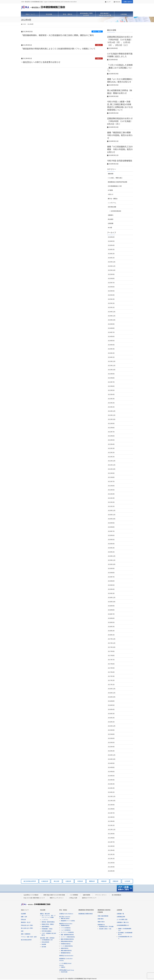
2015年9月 (111, 730)
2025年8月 (111, 278)
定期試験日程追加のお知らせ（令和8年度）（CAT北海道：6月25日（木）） (120, 121)
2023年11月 (112, 365)
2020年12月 (112, 510)
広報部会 (63, 967)
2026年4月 (111, 245)
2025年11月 (112, 266)
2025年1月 (111, 307)
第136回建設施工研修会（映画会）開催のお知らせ (120, 92)
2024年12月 (112, 312)
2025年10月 (112, 270)
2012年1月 (111, 859)
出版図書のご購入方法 (123, 922)
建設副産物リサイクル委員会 (68, 921)
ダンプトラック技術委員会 (67, 932)
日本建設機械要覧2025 (123, 925)
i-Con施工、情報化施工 (115, 178)
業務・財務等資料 (26, 934)
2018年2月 (111, 631)
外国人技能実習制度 (103, 916)
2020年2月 (111, 548)
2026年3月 (111, 249)
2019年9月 (111, 568)
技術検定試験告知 (116, 211)
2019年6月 (111, 581)
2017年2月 (111, 680)
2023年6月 (111, 386)
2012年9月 (111, 834)
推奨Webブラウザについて (89, 898)
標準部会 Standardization (66, 956)
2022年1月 (111, 457)
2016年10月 (112, 697)
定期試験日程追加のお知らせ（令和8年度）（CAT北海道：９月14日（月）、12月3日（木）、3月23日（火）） (120, 41)
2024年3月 (111, 349)
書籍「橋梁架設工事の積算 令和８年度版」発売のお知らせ (120, 135)
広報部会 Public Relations (66, 914)
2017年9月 (111, 651)
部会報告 (111, 219)
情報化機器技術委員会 (66, 950)
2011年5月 (111, 863)
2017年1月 (111, 685)
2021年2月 (111, 502)
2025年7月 (111, 283)
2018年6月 (111, 618)
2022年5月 (111, 440)
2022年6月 (111, 436)
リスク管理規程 (74, 895)
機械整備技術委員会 (66, 953)
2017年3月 (111, 676)
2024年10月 (112, 320)
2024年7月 (111, 332)
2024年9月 (111, 324)
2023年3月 (111, 399)
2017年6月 (111, 664)
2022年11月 (112, 415)
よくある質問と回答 (122, 919)
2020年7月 (111, 531)
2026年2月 (111, 254)
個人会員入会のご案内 (27, 928)
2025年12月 (112, 262)
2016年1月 (111, 722)
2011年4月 (111, 867)
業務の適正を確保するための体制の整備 (54, 895)
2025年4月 (111, 295)
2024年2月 (111, 353)
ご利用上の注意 (73, 898)
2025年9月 (111, 274)
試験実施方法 (101, 925)
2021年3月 (111, 498)
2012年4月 (111, 850)
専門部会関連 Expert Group (67, 970)
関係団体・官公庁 (26, 922)
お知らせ (99, 45)
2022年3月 (111, 448)
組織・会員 (24, 917)
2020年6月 (111, 535)
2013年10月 (112, 801)
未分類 (110, 227)
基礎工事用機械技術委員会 (67, 939)
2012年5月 (111, 846)
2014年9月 (111, 763)
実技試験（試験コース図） (106, 929)
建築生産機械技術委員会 (67, 941)
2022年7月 (111, 432)
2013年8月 (111, 809)
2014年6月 (111, 772)
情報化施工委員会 (65, 918)
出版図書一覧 (120, 914)
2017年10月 (112, 647)
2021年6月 (111, 486)
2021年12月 (112, 461)
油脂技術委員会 (65, 948)
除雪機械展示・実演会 (47, 929)
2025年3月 (111, 299)
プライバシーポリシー (101, 895)
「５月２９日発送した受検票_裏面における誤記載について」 (120, 68)
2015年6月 (111, 738)
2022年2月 (111, 452)
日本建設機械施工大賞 (115, 186)
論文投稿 (44, 947)
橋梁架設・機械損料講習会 (48, 922)
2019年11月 (112, 560)
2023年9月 (111, 374)
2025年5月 (111, 291)
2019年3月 (111, 593)
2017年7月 (111, 660)
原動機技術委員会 (65, 925)
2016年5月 (111, 705)
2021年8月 (111, 477)
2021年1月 (111, 506)
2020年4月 (111, 544)
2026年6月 (111, 237)
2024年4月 (111, 345)
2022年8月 (111, 428)
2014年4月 (111, 780)
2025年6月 (111, 287)
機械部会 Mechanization (66, 924)
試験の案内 (101, 919)
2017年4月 (111, 672)
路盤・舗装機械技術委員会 (67, 935)
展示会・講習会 (97, 31)
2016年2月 (111, 718)
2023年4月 (111, 394)
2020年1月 (111, 552)
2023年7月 (111, 382)
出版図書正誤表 (121, 917)
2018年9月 (111, 606)
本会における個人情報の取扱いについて (34, 898)
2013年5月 (111, 817)
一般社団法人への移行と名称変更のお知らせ (41, 62)
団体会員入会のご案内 (27, 925)
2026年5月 (111, 241)
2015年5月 (111, 742)
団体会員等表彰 (45, 942)
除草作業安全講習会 (47, 931)
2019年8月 (111, 573)
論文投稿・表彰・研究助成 (47, 938)
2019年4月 (111, 589)
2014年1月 (111, 792)
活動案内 (111, 215)
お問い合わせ (128, 2)
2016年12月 (112, 689)
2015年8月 (111, 734)
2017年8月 (111, 655)
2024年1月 (111, 357)
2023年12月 (112, 361)
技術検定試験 (112, 207)
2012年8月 (111, 838)
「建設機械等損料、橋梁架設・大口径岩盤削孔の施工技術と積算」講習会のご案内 (57, 35)
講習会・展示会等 (45, 914)
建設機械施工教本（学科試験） (107, 926)
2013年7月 (111, 813)
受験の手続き (101, 922)
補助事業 (111, 174)
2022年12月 (112, 411)
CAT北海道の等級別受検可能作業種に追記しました (120, 55)
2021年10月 (112, 469)
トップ (108, 2)
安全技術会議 (64, 972)
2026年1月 (111, 258)
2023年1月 (111, 407)
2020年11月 (112, 515)
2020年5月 (111, 540)
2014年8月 (111, 767)
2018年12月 (112, 597)
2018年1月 (111, 635)
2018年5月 (111, 622)
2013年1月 (111, 825)
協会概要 (23, 914)
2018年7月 (111, 614)
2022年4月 (111, 444)
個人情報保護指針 (117, 895)
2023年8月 (111, 378)
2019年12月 (112, 556)
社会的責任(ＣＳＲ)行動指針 (31, 895)
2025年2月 (111, 303)
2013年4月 (111, 821)
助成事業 (44, 944)
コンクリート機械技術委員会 (68, 937)
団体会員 (23, 919)
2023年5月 (111, 390)
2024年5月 (111, 341)
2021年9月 (111, 473)
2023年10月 (112, 370)
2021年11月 (112, 465)
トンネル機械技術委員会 (67, 946)
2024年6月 (111, 336)
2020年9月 (111, 523)
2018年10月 (112, 602)
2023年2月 (111, 403)
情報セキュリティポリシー (57, 898)
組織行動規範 (87, 895)
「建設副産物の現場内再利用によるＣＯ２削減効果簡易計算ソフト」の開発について (58, 49)
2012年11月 (112, 829)
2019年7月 (111, 577)
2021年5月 (111, 490)
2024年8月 (111, 328)
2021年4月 (111, 494)
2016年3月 (111, 714)
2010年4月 (111, 871)
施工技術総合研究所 (26, 940)
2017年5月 (111, 668)
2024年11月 (112, 316)
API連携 (110, 190)
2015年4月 (111, 747)
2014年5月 (111, 776)
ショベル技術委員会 (66, 930)
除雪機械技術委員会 (66, 944)
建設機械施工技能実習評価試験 (117, 182)
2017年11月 (112, 643)
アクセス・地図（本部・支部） (29, 937)
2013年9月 (111, 805)
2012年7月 (111, 842)
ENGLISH (117, 2)
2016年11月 (112, 693)
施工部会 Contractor (65, 917)
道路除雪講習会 (45, 926)
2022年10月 (112, 419)
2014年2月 (111, 788)
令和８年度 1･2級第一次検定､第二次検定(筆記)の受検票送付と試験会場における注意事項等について (120, 106)
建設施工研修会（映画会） (48, 924)
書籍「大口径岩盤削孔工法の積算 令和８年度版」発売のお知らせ (120, 149)
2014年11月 (112, 755)
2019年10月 (112, 564)
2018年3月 (111, 627)
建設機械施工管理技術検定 (86, 914)
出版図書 (111, 223)
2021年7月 (111, 481)
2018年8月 (111, 610)
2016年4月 (111, 709)
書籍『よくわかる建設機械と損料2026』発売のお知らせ (120, 80)
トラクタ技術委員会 (66, 928)
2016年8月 (111, 701)
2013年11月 (112, 796)
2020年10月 (112, 519)
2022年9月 (111, 423)
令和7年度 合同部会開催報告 (120, 161)
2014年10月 (112, 759)
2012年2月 (111, 854)
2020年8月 (111, 527)
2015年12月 (112, 726)
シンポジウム (112, 203)
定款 (22, 931)
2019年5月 (111, 585)
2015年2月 (111, 751)
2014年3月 (111, 784)
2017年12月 (112, 639)
